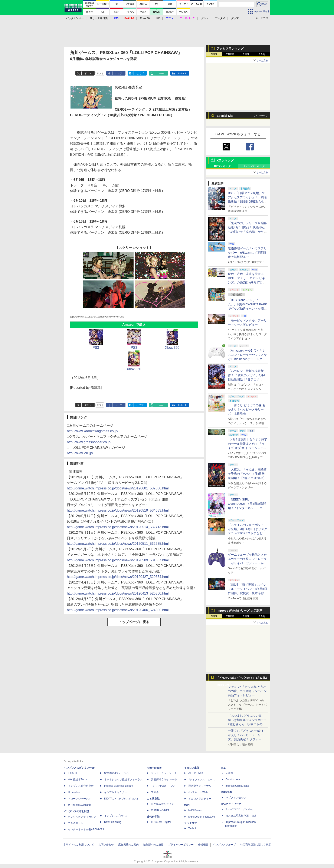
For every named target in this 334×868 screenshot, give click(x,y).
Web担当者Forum (78, 779)
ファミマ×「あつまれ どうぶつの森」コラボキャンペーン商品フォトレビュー (247, 691)
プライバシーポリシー (181, 845)
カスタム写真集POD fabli (241, 816)
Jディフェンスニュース (202, 779)
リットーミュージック (164, 773)
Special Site (225, 116)
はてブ (140, 73)
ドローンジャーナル (79, 799)
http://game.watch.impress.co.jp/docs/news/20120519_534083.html (118, 510)
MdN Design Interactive (202, 817)
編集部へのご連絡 (153, 845)
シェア (119, 73)
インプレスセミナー (116, 792)
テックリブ (190, 823)
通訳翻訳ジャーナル (200, 786)
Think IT (73, 773)
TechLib (193, 828)
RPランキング (222, 166)
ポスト (88, 73)
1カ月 (262, 54)
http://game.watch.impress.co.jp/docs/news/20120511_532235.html (118, 544)
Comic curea (233, 779)
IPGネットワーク (231, 804)
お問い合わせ (106, 845)
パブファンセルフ (236, 798)
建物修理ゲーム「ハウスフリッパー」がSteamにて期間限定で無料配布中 (247, 253)
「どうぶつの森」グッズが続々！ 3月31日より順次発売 (242, 679)
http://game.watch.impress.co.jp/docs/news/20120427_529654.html (118, 577)
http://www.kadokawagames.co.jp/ (93, 431)
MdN (187, 805)
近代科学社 (153, 817)
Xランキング (225, 160)
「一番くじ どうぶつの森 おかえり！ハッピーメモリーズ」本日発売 (247, 409)
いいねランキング (254, 166)
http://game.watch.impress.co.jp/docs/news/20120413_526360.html (118, 593)
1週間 (246, 54)
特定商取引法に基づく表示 (256, 845)
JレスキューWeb (198, 792)
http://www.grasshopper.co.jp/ (89, 442)
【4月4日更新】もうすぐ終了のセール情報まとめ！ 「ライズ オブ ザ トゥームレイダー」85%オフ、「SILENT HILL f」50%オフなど (248, 448)
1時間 (214, 54)
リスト (100, 73)
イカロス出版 (192, 768)
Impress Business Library (119, 786)
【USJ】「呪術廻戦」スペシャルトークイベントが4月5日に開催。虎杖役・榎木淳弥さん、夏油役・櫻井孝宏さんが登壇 (248, 593)
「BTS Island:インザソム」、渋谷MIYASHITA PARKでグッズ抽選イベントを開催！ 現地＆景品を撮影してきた (248, 309)
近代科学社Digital (161, 822)
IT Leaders (74, 792)
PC (158, 18)
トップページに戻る (134, 622)
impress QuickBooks (237, 786)
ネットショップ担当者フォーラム (123, 779)
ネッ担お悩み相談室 (79, 805)
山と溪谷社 (153, 799)
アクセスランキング (230, 49)
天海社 (229, 773)
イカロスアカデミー (200, 799)
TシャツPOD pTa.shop (239, 809)
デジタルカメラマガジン (82, 817)
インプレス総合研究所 (81, 786)
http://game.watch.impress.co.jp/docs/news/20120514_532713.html (118, 527)
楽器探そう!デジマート (164, 779)
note (161, 73)
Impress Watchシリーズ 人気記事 (240, 611)
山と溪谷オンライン (163, 804)
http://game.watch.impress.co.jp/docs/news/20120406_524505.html (118, 610)
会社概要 (203, 845)
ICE (223, 768)
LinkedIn (183, 73)
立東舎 (155, 792)
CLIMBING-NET (160, 810)
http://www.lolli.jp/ (80, 453)
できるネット (76, 823)
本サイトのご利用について (79, 845)
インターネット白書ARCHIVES (86, 829)
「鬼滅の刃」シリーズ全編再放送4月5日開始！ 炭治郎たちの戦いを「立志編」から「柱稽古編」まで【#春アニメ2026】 (247, 232)
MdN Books (195, 810)
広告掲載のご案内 (128, 845)
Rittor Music (154, 768)
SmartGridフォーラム (116, 773)
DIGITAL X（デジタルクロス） (122, 799)
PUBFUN (227, 792)
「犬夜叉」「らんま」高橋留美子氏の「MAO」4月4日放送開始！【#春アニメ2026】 (247, 474)
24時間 (230, 54)
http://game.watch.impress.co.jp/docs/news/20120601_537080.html (118, 488)
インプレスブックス (116, 816)
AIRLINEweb (196, 773)
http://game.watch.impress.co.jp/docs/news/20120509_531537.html (118, 560)
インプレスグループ (224, 845)
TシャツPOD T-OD (163, 786)
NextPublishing (113, 822)
